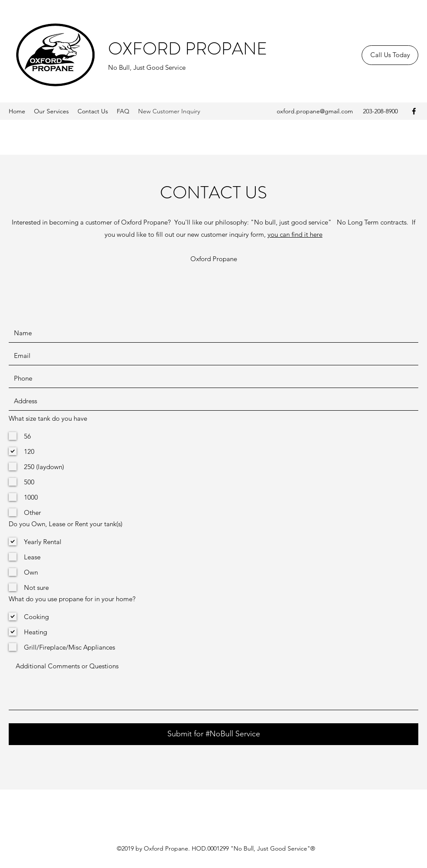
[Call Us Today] (390, 55)
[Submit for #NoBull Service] (213, 734)
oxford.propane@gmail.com (315, 111)
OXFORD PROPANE (188, 49)
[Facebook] (414, 111)
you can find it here (295, 234)
